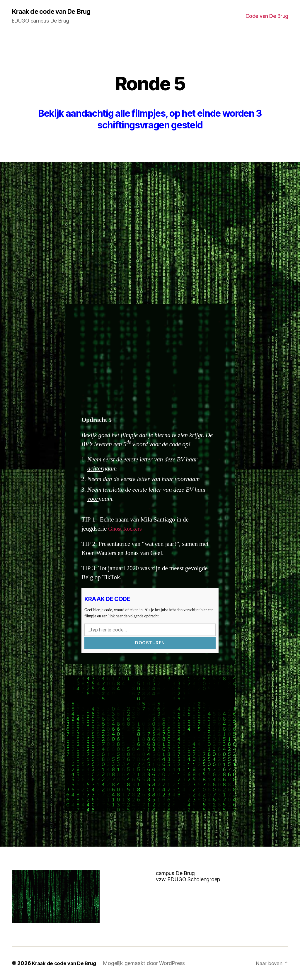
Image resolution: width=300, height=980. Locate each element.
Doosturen (150, 643)
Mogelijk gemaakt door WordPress (148, 963)
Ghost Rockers (126, 529)
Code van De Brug (267, 16)
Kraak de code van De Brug (55, 12)
